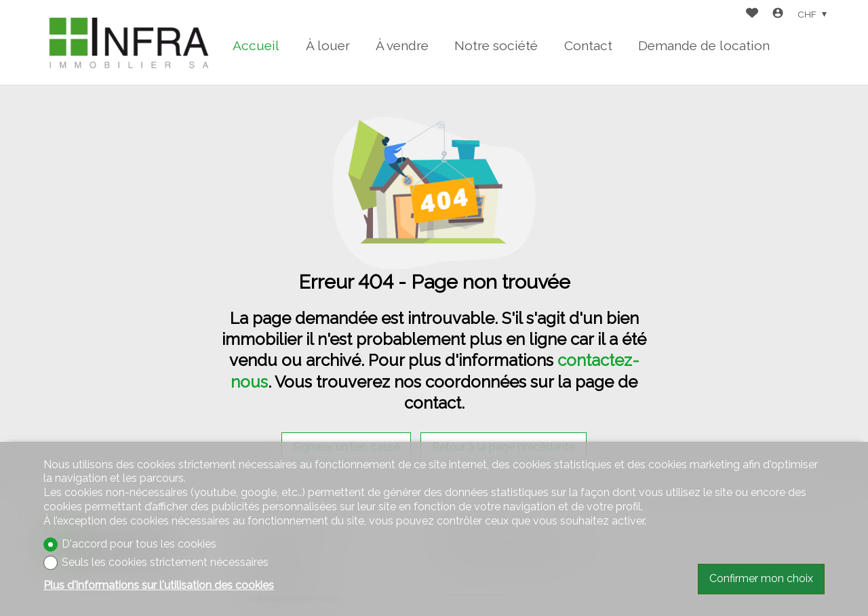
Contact (588, 45)
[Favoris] (752, 15)
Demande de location (704, 45)
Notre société (496, 45)
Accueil (256, 45)
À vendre (402, 45)
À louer (328, 45)
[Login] (778, 15)
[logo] (128, 42)
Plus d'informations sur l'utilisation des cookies (159, 585)
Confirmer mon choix (761, 578)
